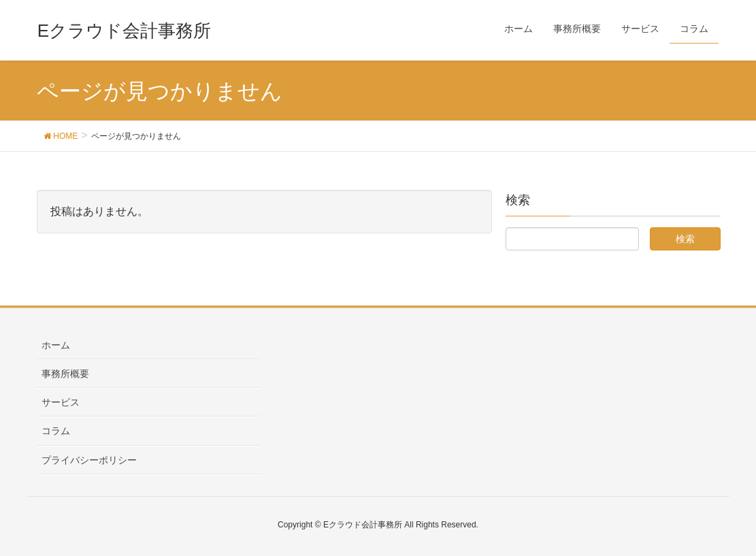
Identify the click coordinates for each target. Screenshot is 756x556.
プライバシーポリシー (89, 460)
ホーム (56, 345)
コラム (56, 431)
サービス (61, 402)
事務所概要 (65, 374)
